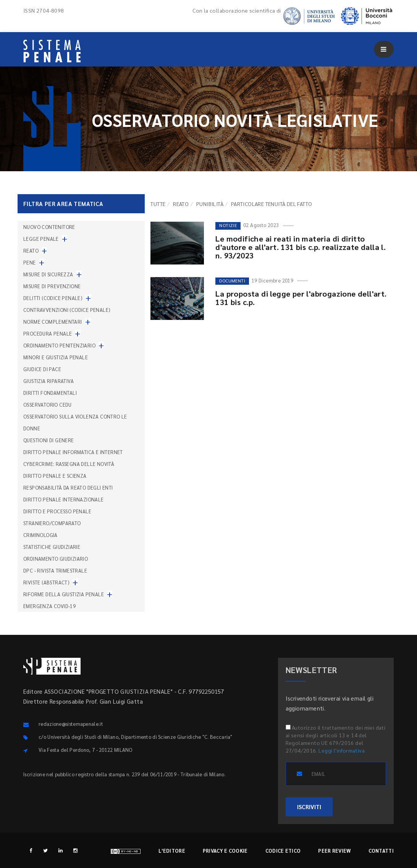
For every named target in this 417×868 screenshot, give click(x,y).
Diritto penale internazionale (64, 499)
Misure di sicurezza (48, 274)
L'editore (172, 851)
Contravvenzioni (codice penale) (67, 310)
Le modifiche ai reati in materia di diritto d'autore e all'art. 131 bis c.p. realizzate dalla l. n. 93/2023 (301, 247)
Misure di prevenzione (52, 286)
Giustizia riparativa (48, 381)
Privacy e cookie (225, 851)
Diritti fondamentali (50, 393)
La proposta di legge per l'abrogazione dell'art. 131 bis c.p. (301, 298)
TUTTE (158, 204)
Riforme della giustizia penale (64, 594)
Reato (181, 204)
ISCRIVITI (309, 807)
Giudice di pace (42, 369)
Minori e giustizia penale (56, 357)
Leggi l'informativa (342, 750)
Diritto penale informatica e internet (73, 452)
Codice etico (283, 851)
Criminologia (40, 535)
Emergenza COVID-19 (49, 606)
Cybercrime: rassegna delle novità (69, 464)
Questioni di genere (49, 440)
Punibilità (210, 204)
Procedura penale (48, 333)
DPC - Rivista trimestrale (55, 570)
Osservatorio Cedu (48, 405)
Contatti (381, 851)
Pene (30, 262)
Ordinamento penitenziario (59, 345)
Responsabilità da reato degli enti (68, 488)
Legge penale (41, 239)
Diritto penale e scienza (55, 476)
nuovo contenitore (49, 227)
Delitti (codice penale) (53, 298)
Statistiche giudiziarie (52, 547)
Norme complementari (53, 322)
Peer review (334, 851)
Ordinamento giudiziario (56, 559)
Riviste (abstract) (46, 582)
